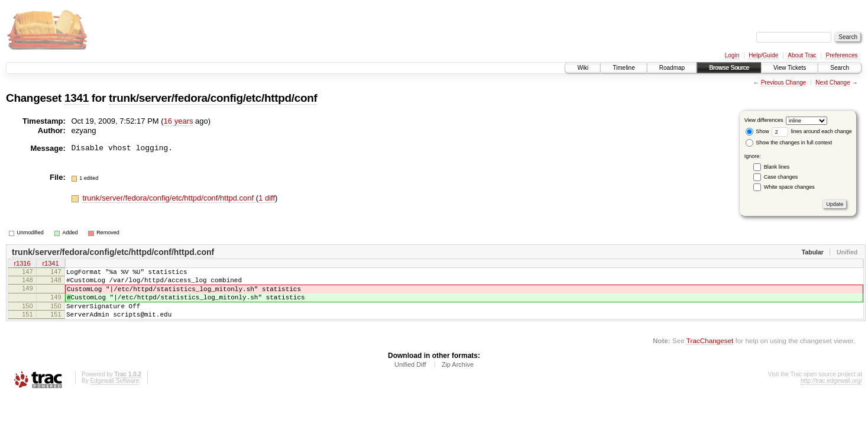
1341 (77, 98)
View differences (764, 120)
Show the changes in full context (789, 143)
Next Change (833, 83)
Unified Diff (410, 377)
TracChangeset (710, 353)
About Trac (802, 55)
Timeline (624, 68)
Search (840, 68)
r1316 (22, 264)
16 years (179, 121)
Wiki (583, 68)
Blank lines (777, 167)
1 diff (267, 198)
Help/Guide (763, 55)
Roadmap (672, 68)
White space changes (789, 187)
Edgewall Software (114, 393)
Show (757, 131)
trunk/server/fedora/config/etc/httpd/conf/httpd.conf (169, 198)
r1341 (50, 264)
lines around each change (812, 131)
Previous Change (784, 83)
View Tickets (790, 68)
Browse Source (729, 68)
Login (732, 55)
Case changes (781, 177)
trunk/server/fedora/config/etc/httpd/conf (213, 98)
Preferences (842, 55)
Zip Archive (458, 377)
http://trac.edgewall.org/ (831, 393)
